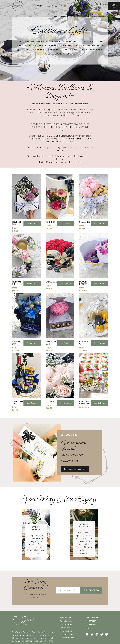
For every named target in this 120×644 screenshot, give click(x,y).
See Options (32, 224)
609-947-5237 (91, 621)
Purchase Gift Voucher (75, 469)
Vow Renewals (65, 628)
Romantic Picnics (66, 621)
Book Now (114, 6)
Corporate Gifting (66, 634)
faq (92, 6)
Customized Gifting (67, 638)
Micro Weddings (66, 631)
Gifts (64, 6)
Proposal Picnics (66, 624)
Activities (52, 6)
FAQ (87, 628)
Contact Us (102, 6)
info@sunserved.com (93, 624)
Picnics (40, 6)
